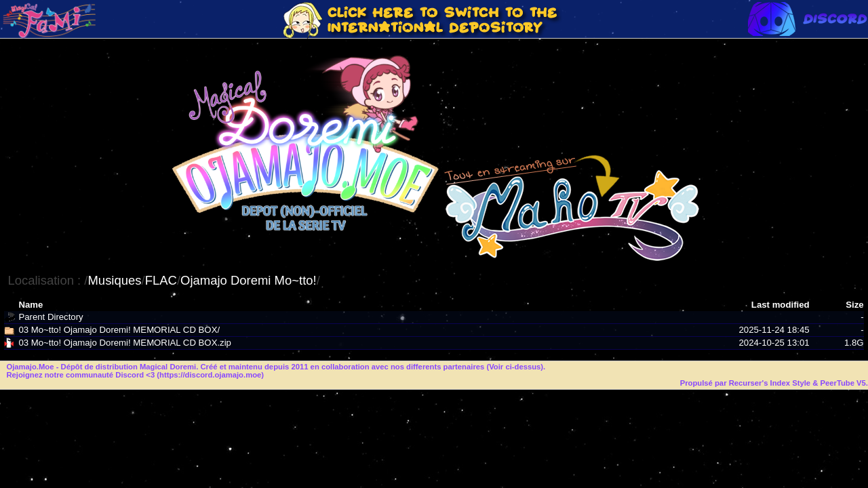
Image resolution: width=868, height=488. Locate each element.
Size (854, 305)
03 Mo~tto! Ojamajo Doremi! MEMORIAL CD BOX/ (119, 330)
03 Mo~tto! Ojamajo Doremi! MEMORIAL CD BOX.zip (125, 343)
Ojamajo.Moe (30, 367)
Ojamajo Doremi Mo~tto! (249, 280)
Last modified (781, 305)
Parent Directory (51, 317)
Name (31, 305)
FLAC (161, 280)
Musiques (114, 280)
